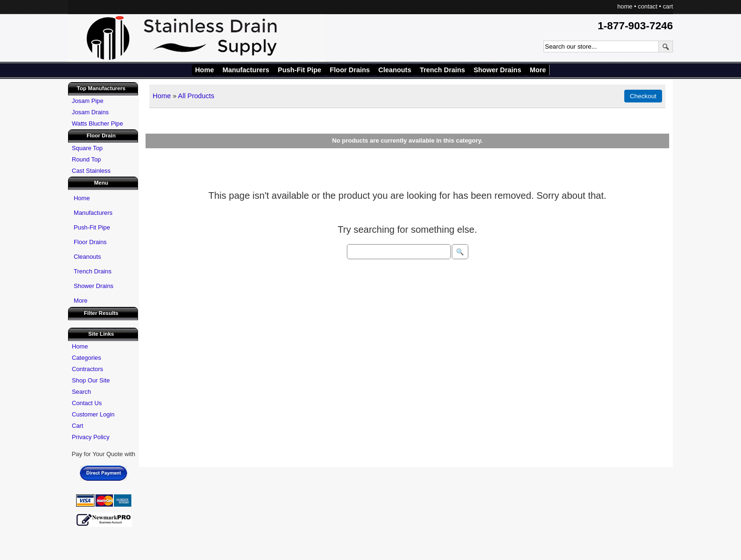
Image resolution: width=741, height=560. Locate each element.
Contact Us (87, 403)
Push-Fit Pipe (300, 70)
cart (668, 6)
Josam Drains (90, 112)
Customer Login (93, 414)
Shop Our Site (91, 380)
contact (648, 6)
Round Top (86, 159)
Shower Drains (497, 70)
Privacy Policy (91, 437)
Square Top (87, 148)
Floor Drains (350, 70)
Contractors (87, 369)
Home (205, 70)
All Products (196, 96)
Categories (86, 358)
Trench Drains (442, 70)
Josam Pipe (88, 101)
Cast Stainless (91, 171)
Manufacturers (246, 70)
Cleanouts (395, 70)
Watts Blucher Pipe (97, 123)
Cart (78, 426)
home (625, 6)
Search (82, 392)
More (538, 70)
